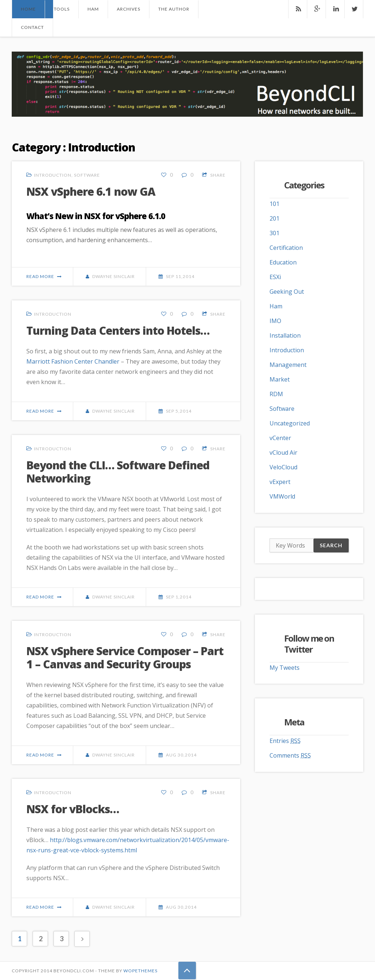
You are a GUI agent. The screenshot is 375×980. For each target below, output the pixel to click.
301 (274, 233)
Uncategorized (290, 423)
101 (274, 204)
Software (87, 175)
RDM (276, 394)
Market (280, 379)
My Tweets (285, 668)
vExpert (280, 482)
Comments (290, 755)
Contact (32, 27)
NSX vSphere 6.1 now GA (91, 192)
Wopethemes (140, 971)
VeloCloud (283, 467)
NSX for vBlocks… (73, 809)
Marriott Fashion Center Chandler (73, 361)
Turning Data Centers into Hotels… (118, 331)
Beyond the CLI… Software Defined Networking (118, 472)
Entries (285, 741)
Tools (62, 9)
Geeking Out (287, 292)
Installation (285, 335)
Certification (286, 248)
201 (274, 218)
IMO (275, 321)
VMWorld (282, 496)
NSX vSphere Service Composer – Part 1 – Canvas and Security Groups (125, 658)
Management (288, 365)
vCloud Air (283, 453)
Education (283, 262)
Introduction (53, 175)
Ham (93, 9)
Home (28, 9)
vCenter (280, 438)
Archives (129, 9)
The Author (174, 9)
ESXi (275, 277)
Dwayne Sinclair (114, 276)
